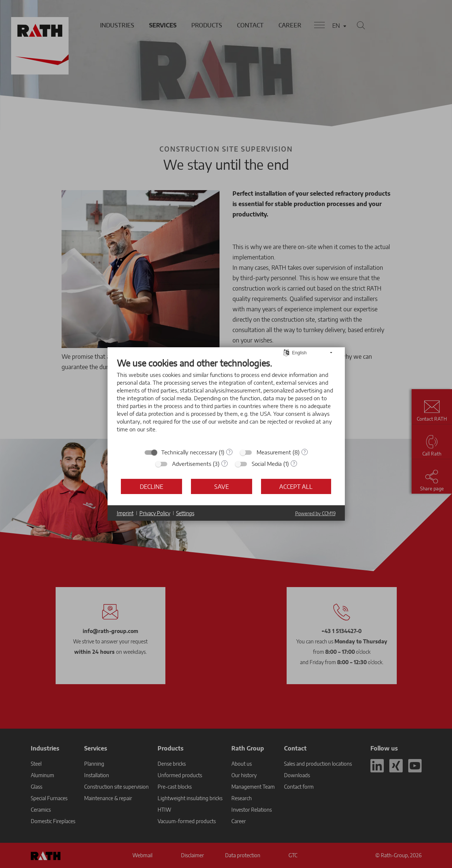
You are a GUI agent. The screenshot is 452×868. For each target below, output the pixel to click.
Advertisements (192, 464)
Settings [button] (185, 513)
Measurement (274, 452)
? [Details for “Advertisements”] (225, 463)
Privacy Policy (155, 513)
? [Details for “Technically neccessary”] (229, 452)
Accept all (296, 486)
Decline (151, 486)
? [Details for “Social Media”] (294, 463)
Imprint (125, 513)
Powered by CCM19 (315, 513)
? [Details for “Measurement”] (305, 452)
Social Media (267, 464)
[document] (226, 401)
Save (222, 486)
